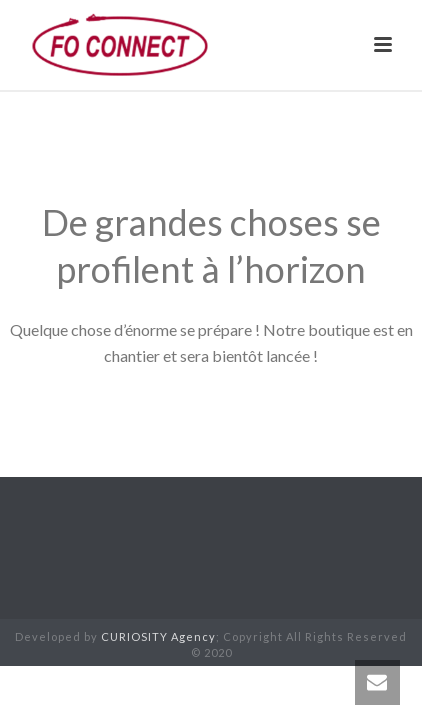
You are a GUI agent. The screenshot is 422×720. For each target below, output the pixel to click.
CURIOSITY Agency (158, 636)
